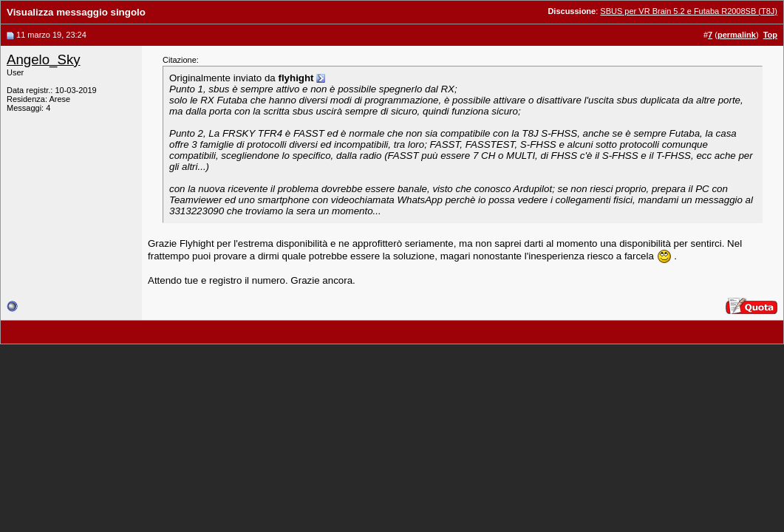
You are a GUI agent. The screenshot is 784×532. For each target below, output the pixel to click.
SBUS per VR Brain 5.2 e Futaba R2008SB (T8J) (689, 11)
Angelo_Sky (44, 59)
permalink (737, 35)
